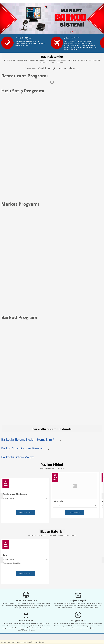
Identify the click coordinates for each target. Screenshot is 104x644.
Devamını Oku (25, 513)
